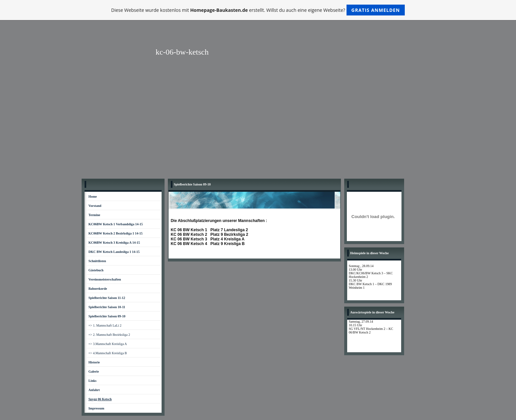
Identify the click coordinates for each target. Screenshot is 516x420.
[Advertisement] (258, 126)
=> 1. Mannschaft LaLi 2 (105, 325)
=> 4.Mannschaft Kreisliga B (108, 353)
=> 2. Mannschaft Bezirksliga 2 (109, 335)
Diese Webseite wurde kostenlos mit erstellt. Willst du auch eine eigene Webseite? (258, 10)
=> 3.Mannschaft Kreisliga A (108, 344)
